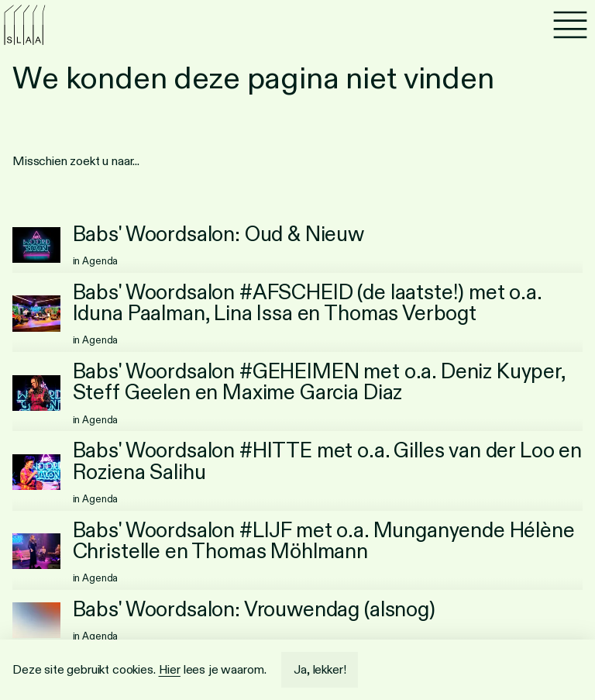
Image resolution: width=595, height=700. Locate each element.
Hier (170, 669)
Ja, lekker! (320, 669)
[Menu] (570, 25)
